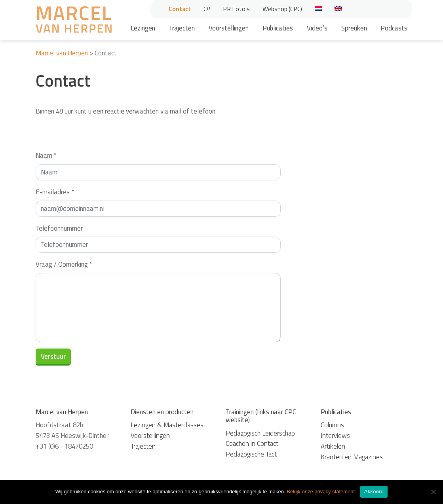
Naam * (46, 155)
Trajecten (182, 28)
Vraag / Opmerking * (64, 264)
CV (207, 9)
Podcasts (394, 28)
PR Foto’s (236, 9)
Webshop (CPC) (282, 9)
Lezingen (143, 28)
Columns (332, 425)
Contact (180, 9)
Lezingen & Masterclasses (167, 425)
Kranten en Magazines (352, 457)
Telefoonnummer (59, 228)
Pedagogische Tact (251, 454)
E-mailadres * (55, 192)
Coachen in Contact (252, 443)
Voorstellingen (229, 28)
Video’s (317, 28)
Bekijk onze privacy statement (321, 492)
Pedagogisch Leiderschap (260, 433)
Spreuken (354, 28)
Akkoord (374, 492)
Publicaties (278, 28)
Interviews (335, 436)
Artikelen (333, 446)
